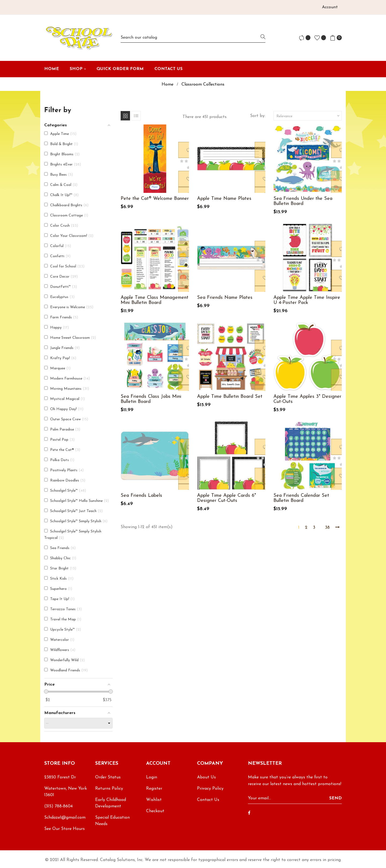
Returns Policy (109, 789)
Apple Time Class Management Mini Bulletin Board (155, 300)
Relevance (308, 116)
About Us (206, 777)
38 (327, 528)
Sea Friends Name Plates (225, 298)
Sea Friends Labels (141, 496)
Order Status (108, 777)
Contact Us (208, 800)
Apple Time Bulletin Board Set (230, 397)
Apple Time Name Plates (224, 199)
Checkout (155, 811)
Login (152, 777)
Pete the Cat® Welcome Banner (155, 199)
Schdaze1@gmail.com (65, 818)
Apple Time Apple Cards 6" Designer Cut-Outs (227, 498)
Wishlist (154, 800)
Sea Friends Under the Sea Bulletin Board (303, 201)
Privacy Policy (210, 789)
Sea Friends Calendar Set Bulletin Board (301, 498)
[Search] (193, 38)
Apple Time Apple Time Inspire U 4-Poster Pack (307, 300)
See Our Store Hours (64, 829)
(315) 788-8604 (58, 806)
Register (154, 789)
